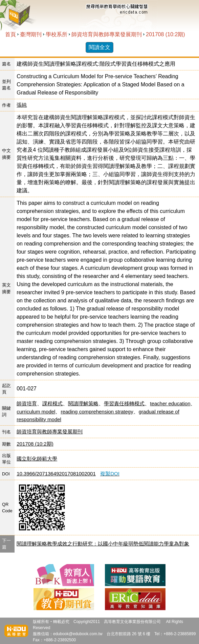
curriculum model (36, 412)
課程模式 (52, 403)
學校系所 (57, 34)
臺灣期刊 (31, 34)
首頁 (10, 34)
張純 (22, 105)
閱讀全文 (99, 47)
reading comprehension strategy (97, 412)
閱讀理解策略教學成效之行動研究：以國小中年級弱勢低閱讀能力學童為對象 (103, 544)
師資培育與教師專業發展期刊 (107, 34)
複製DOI (110, 474)
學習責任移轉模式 (124, 403)
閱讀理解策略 (83, 403)
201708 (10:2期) (165, 34)
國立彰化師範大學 (37, 459)
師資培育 (27, 403)
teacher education (170, 403)
